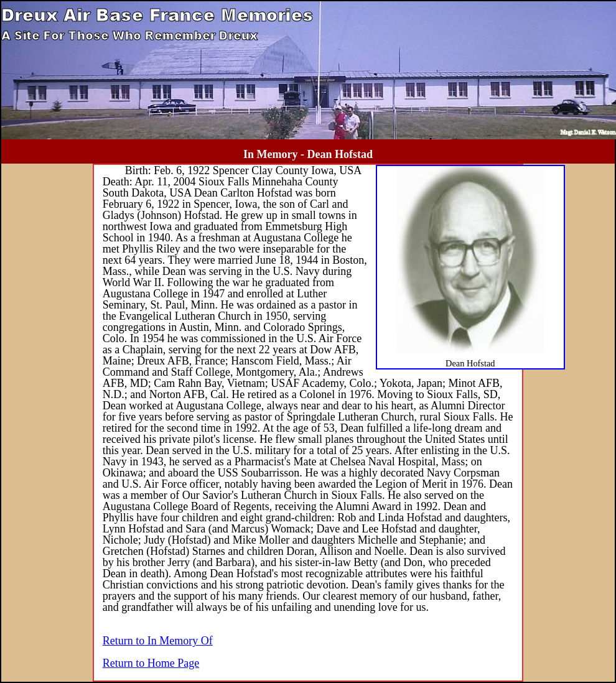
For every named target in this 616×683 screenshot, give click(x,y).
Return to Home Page (151, 663)
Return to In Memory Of (158, 641)
